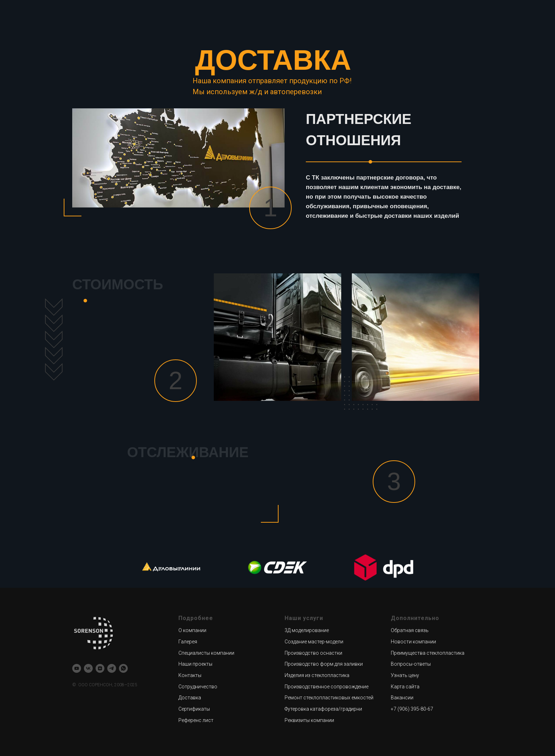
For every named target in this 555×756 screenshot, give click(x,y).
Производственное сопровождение (327, 687)
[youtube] (77, 668)
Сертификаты (194, 709)
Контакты (190, 675)
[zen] (100, 668)
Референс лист (196, 720)
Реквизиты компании (309, 720)
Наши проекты (195, 664)
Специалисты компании (206, 653)
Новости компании (413, 642)
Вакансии (402, 698)
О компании (192, 630)
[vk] (88, 668)
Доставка (190, 698)
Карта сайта (405, 687)
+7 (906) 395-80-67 (412, 709)
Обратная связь (410, 630)
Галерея (188, 642)
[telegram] (112, 668)
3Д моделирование (307, 630)
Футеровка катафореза (311, 709)
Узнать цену (405, 675)
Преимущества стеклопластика (428, 653)
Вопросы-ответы (411, 664)
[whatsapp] (123, 668)
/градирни (350, 709)
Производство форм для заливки (324, 664)
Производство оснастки (313, 653)
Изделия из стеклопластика (317, 675)
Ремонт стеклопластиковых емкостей (329, 698)
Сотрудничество (198, 687)
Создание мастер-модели (314, 642)
